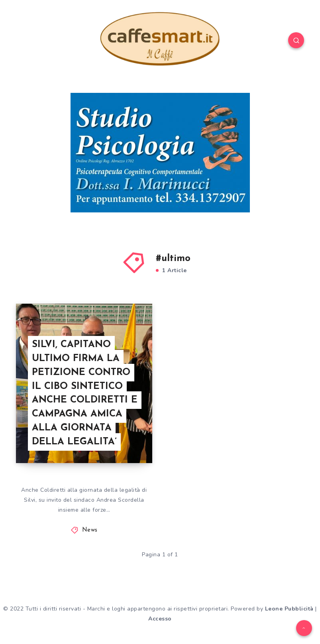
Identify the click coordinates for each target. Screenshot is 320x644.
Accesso (160, 619)
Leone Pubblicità (289, 609)
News (90, 530)
